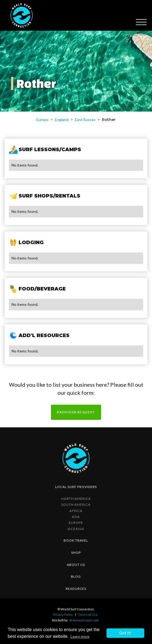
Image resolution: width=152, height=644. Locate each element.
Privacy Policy (63, 614)
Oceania (76, 529)
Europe (42, 120)
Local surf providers (76, 487)
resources (76, 589)
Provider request (76, 412)
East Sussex (85, 120)
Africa (76, 511)
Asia (76, 517)
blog (76, 577)
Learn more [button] (80, 636)
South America (76, 505)
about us (76, 565)
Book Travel (76, 540)
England (62, 120)
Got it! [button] (125, 633)
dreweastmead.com (84, 620)
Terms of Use (88, 614)
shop (76, 553)
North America (76, 499)
